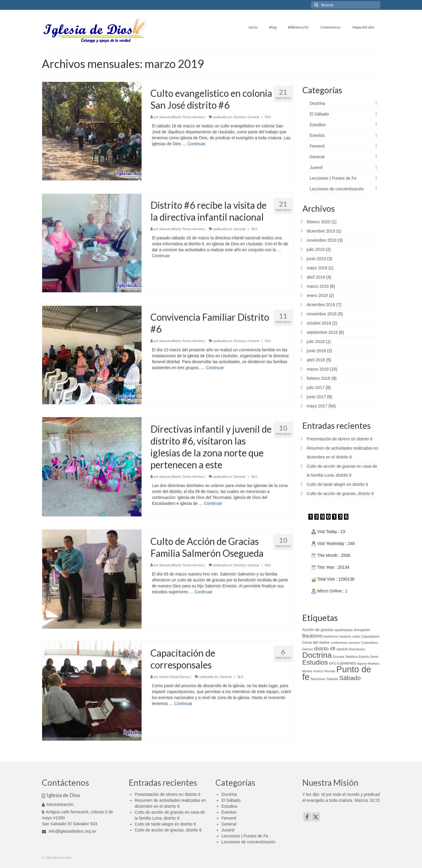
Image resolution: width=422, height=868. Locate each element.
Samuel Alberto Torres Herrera (181, 117)
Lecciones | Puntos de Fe (333, 178)
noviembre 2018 (322, 314)
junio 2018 (316, 351)
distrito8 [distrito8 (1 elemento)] (342, 649)
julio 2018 (316, 341)
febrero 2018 (319, 378)
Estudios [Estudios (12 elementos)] (315, 662)
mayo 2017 (317, 406)
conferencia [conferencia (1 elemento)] (339, 643)
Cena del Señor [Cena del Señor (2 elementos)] (316, 642)
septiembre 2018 (322, 332)
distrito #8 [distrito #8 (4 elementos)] (325, 649)
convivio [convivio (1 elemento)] (354, 643)
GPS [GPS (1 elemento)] (333, 663)
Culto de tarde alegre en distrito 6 (338, 484)
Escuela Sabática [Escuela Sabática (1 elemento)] (345, 657)
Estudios (318, 125)
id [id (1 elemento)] (338, 663)
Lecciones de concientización (337, 189)
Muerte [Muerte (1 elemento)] (307, 671)
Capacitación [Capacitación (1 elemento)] (370, 636)
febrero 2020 (319, 222)
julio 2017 (316, 388)
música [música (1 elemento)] (318, 671)
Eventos (240, 117)
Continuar (197, 144)
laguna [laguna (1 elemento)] (362, 663)
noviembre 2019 (322, 240)
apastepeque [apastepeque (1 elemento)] (344, 630)
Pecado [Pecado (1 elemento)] (330, 671)
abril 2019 (316, 277)
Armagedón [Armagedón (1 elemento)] (362, 630)
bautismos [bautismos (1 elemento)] (331, 636)
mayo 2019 (317, 268)
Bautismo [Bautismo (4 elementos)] (313, 636)
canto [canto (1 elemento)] (356, 636)
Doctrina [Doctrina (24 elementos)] (317, 655)
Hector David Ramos (174, 677)
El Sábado (319, 114)
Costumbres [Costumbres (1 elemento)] (369, 643)
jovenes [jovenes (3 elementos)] (348, 663)
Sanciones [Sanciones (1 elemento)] (318, 679)
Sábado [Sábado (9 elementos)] (350, 678)
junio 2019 (316, 259)
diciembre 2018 (321, 305)
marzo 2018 (318, 369)
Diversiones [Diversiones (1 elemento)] (357, 649)
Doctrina (318, 103)
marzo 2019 (318, 286)
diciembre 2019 (321, 231)
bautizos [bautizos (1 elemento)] (345, 636)
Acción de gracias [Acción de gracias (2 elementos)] (318, 630)
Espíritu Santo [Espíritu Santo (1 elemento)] (368, 657)
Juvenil (316, 167)
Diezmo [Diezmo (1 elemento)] (308, 649)
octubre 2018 (319, 323)
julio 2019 (316, 249)
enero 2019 (317, 295)
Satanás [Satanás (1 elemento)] (333, 679)
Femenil (253, 341)
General (253, 117)
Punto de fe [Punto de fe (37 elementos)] (337, 673)
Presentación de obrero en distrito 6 (340, 439)
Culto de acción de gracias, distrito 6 (340, 494)
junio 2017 (316, 397)
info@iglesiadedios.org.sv (69, 831)
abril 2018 (316, 360)
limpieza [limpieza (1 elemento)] (373, 663)
